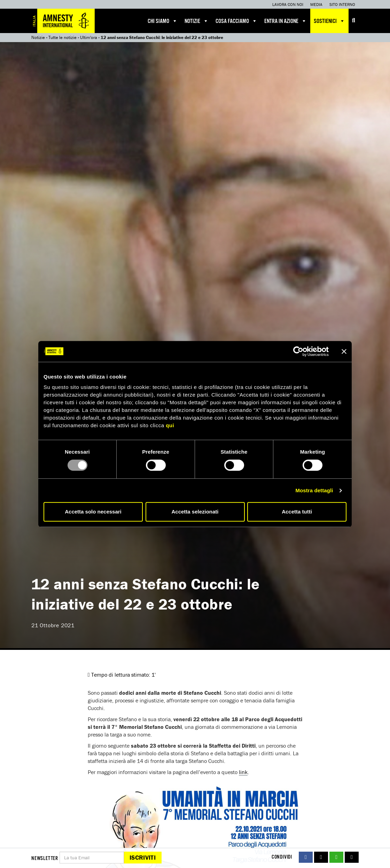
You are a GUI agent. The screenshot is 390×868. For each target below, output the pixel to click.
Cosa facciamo (236, 21)
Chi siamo (163, 21)
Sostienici (329, 21)
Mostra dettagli (314, 490)
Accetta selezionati (195, 512)
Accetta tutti (297, 512)
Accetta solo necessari (93, 512)
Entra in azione (286, 21)
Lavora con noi (288, 4)
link (243, 772)
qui (170, 425)
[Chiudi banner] (344, 351)
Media (316, 4)
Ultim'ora (89, 37)
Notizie (197, 21)
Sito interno (342, 4)
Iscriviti (143, 857)
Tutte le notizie (63, 37)
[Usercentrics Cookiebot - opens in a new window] (298, 351)
